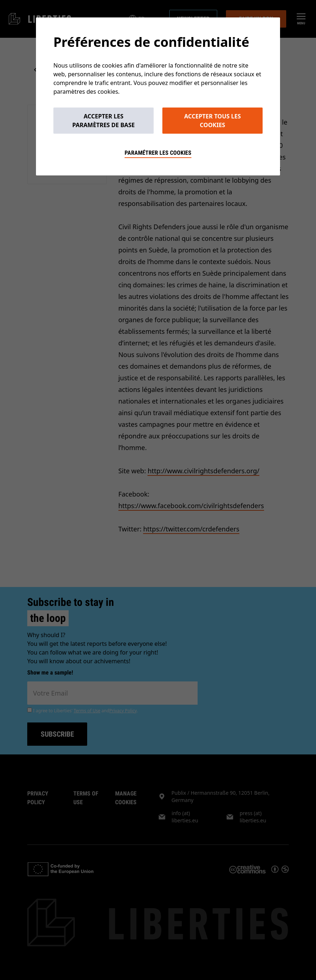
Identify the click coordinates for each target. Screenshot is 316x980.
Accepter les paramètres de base (104, 121)
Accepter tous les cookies (212, 121)
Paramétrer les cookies (158, 153)
